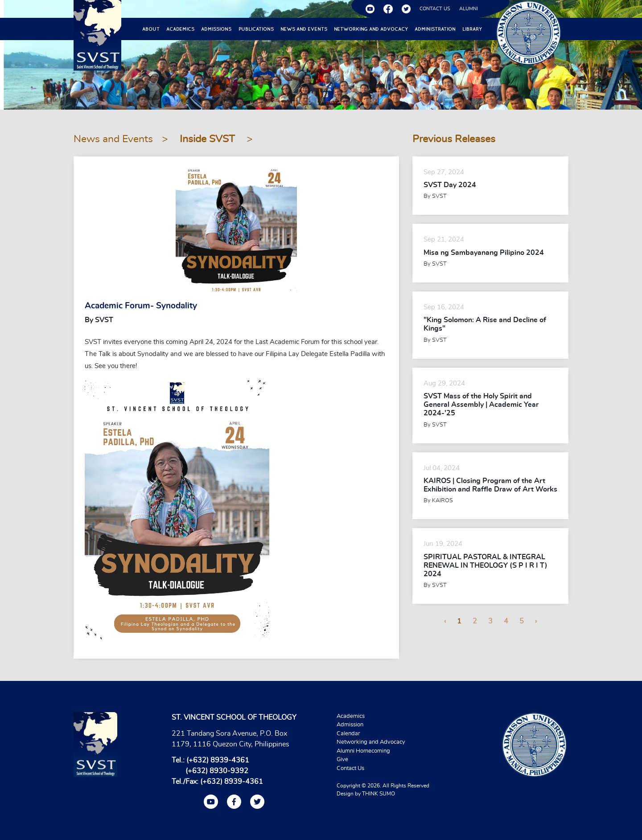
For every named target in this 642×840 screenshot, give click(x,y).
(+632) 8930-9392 (217, 771)
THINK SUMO (379, 794)
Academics (180, 29)
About (151, 29)
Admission (350, 725)
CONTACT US (435, 9)
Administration (435, 29)
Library (472, 29)
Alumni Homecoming (363, 751)
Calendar (348, 734)
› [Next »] (536, 621)
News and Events (304, 29)
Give (342, 760)
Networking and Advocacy (371, 29)
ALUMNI (469, 9)
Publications (256, 29)
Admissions (216, 29)
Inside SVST (209, 139)
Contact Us (350, 768)
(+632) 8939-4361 (218, 760)
